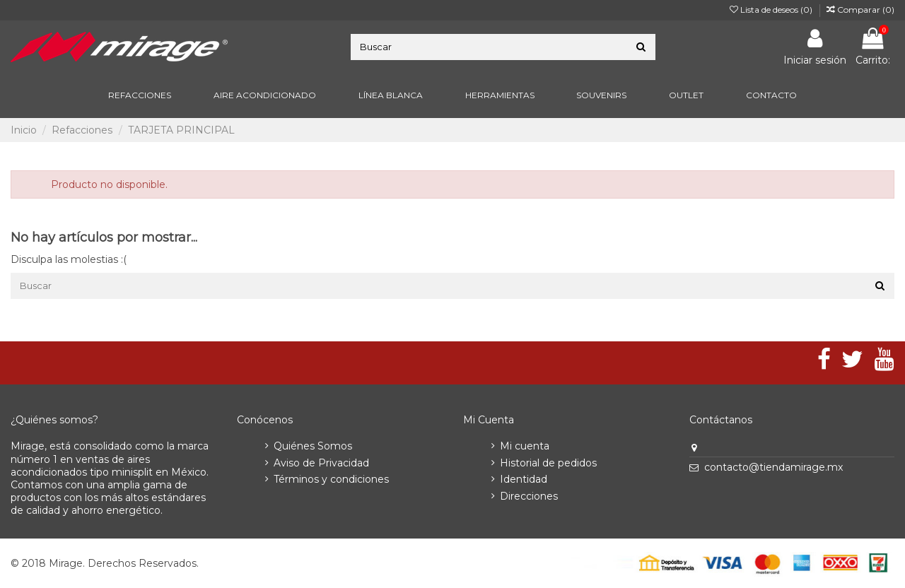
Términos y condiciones (331, 479)
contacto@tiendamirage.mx (773, 467)
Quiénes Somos (313, 446)
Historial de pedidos (548, 463)
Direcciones (529, 496)
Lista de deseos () (772, 10)
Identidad (524, 479)
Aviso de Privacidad (321, 463)
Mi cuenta (525, 446)
